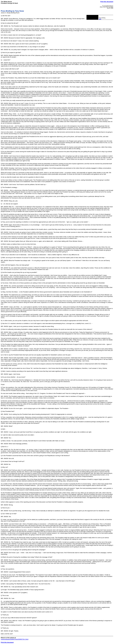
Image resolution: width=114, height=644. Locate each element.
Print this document (107, 2)
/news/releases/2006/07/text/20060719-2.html (15, 639)
